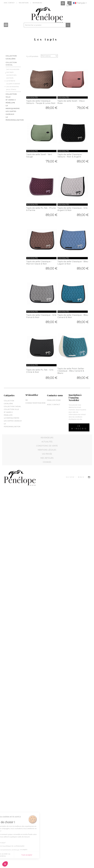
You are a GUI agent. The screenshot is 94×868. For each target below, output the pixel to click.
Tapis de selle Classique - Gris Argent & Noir (73, 209)
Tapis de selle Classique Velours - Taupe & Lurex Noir (41, 102)
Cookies (47, 462)
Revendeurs (38, 3)
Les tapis (10, 72)
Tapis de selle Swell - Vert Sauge (39, 156)
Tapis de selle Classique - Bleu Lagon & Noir (73, 263)
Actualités (47, 442)
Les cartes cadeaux (13, 421)
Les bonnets (11, 75)
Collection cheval (11, 64)
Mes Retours (24, 3)
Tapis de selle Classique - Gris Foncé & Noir (41, 316)
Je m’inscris (79, 427)
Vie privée (47, 454)
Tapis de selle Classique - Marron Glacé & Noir (39, 263)
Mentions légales (47, 450)
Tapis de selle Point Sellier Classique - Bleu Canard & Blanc (71, 371)
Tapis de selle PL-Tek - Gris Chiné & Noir (40, 371)
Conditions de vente (47, 446)
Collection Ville (11, 409)
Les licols (10, 78)
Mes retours (47, 458)
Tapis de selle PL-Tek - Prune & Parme (41, 209)
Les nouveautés (13, 69)
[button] (5, 864)
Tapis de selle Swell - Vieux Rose (71, 102)
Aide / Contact (9, 3)
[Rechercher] (45, 25)
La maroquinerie (12, 418)
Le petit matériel (13, 84)
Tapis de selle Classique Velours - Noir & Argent (70, 156)
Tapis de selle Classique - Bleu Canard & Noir (73, 316)
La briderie (11, 81)
